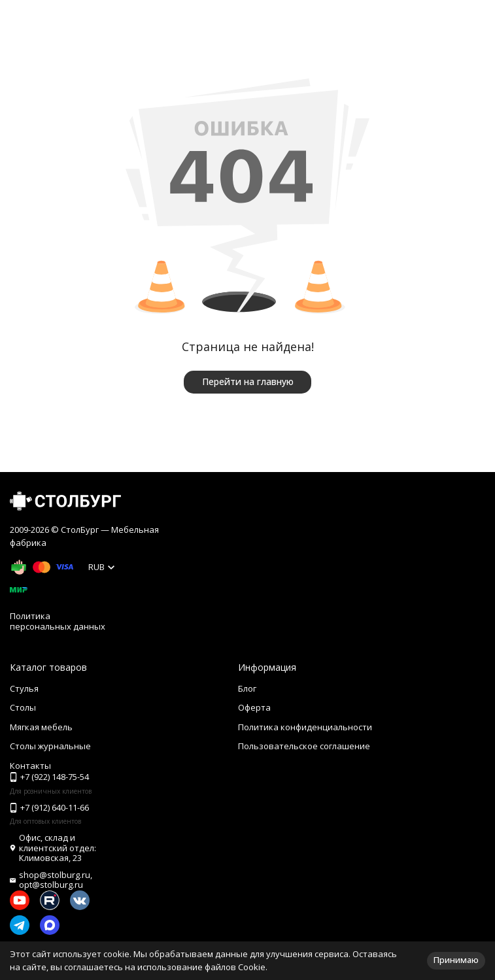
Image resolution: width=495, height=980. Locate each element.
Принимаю (456, 960)
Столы (23, 707)
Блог (247, 688)
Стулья (24, 688)
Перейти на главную (248, 381)
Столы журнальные (50, 746)
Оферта (254, 707)
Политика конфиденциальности (305, 727)
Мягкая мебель (41, 727)
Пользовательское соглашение (304, 746)
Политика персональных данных (58, 621)
